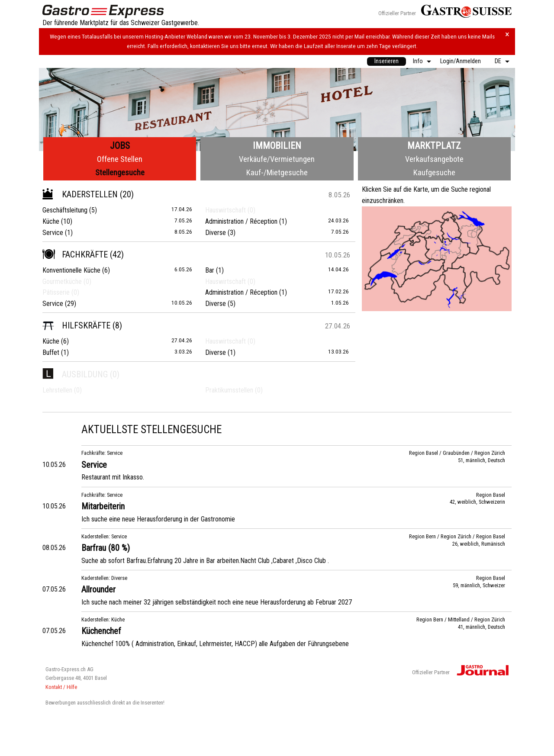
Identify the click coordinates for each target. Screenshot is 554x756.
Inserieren (387, 61)
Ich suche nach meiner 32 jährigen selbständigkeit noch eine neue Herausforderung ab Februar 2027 (217, 602)
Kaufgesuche (434, 172)
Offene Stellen (120, 159)
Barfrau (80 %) (106, 548)
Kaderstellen (80, 194)
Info (418, 61)
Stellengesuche (120, 172)
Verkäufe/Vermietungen (277, 159)
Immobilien (277, 146)
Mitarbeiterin (103, 506)
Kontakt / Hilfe (61, 687)
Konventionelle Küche (71, 270)
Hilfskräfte (76, 325)
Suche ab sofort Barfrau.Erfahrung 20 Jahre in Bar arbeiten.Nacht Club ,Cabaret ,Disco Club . (205, 561)
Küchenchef (101, 631)
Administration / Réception (241, 221)
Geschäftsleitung (65, 210)
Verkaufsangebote (434, 159)
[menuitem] (387, 61)
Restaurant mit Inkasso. (113, 477)
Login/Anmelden (461, 61)
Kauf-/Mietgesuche (277, 172)
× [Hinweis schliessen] (507, 34)
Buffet (51, 352)
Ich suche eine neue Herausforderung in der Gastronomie (158, 519)
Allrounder (98, 589)
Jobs (120, 146)
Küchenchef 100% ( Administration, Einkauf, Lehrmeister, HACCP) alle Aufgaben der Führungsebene (215, 644)
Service (53, 233)
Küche (51, 221)
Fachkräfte (75, 254)
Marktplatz (434, 146)
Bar (210, 270)
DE (498, 61)
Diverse (216, 233)
